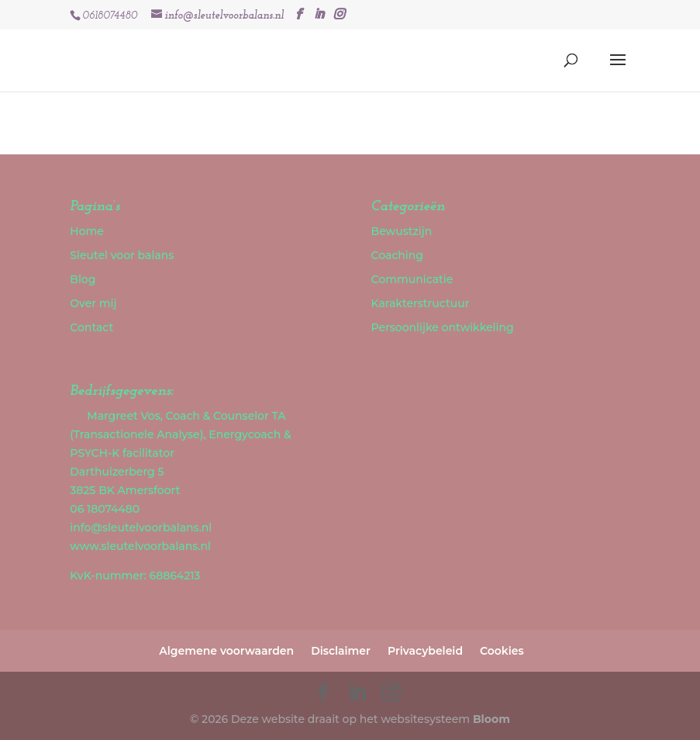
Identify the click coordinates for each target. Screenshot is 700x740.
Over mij (93, 303)
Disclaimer (341, 651)
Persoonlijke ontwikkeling (443, 327)
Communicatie (412, 279)
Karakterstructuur (421, 303)
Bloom (491, 719)
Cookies (502, 651)
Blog (83, 279)
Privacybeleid (425, 651)
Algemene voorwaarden (226, 651)
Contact (91, 327)
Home (87, 231)
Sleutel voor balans (122, 255)
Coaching (397, 255)
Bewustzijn (402, 231)
